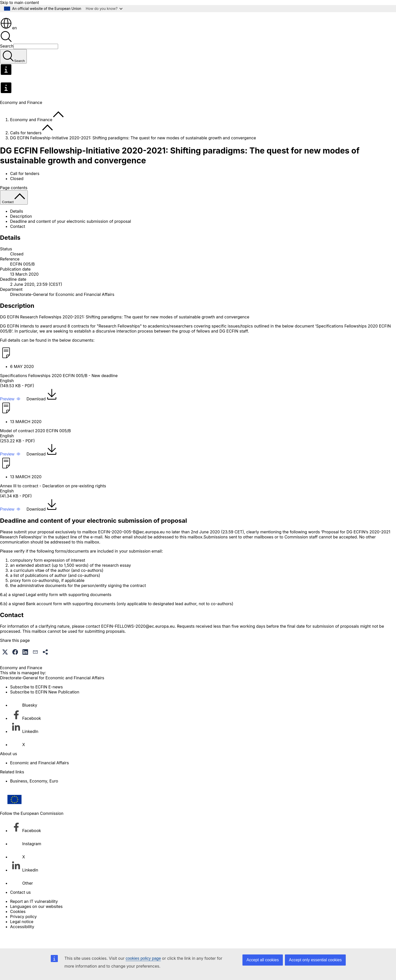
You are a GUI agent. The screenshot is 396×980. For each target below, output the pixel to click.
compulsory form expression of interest (48, 574)
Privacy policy (23, 931)
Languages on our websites (36, 921)
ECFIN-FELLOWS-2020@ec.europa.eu (138, 640)
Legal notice (22, 936)
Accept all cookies (263, 960)
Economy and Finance (31, 134)
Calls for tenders (26, 147)
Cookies (18, 926)
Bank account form (44, 618)
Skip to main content (20, 3)
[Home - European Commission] (37, 29)
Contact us (20, 906)
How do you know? (104, 8)
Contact (18, 241)
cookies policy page (143, 958)
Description (21, 230)
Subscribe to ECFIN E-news (36, 701)
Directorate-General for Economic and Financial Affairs (62, 309)
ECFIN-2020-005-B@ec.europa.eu (132, 546)
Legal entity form (42, 609)
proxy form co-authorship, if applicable (47, 595)
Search (7, 60)
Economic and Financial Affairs (40, 777)
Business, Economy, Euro (34, 795)
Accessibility (22, 941)
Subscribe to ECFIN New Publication (45, 706)
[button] (10, 413)
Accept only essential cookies (315, 960)
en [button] (8, 42)
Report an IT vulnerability (34, 916)
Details (17, 225)
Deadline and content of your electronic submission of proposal (71, 235)
